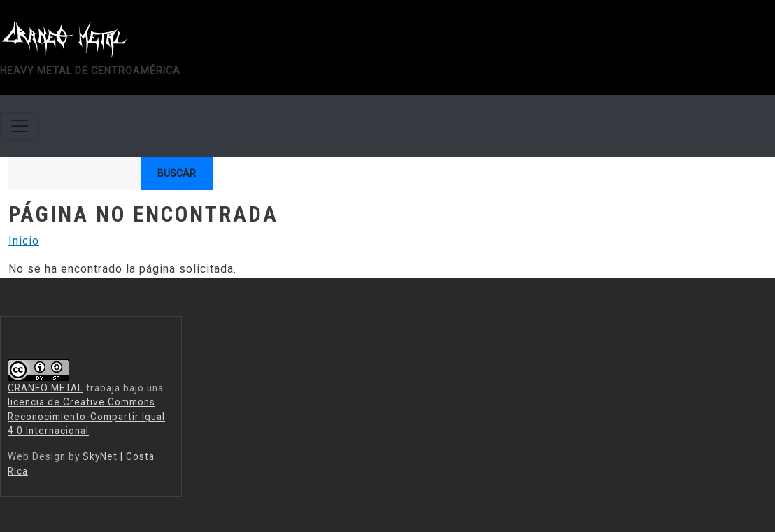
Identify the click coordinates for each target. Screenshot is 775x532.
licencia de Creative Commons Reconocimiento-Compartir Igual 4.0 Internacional (86, 416)
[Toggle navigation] (20, 126)
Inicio (24, 241)
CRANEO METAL (45, 388)
